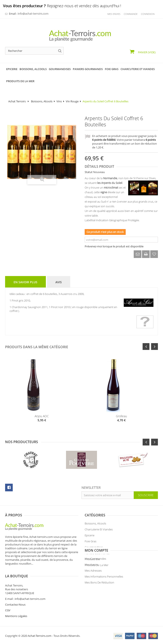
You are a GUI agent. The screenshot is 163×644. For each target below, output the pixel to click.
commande (131, 14)
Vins (59, 101)
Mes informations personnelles (24, 602)
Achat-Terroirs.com (40, 634)
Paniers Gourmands (97, 555)
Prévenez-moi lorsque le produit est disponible (114, 246)
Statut (89, 172)
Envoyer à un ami (138, 254)
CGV (87, 609)
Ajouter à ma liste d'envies (154, 254)
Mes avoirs (12, 590)
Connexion (148, 14)
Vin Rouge (72, 101)
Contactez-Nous (95, 603)
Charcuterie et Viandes (99, 531)
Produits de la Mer (97, 566)
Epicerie (90, 537)
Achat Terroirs (17, 101)
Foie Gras (91, 543)
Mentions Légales (96, 614)
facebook (9, 488)
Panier (146, 52)
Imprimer (146, 254)
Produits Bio (92, 561)
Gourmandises (94, 549)
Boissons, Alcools (42, 101)
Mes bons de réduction (20, 608)
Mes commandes (16, 584)
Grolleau (121, 416)
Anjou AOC (42, 416)
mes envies (114, 14)
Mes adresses (14, 596)
